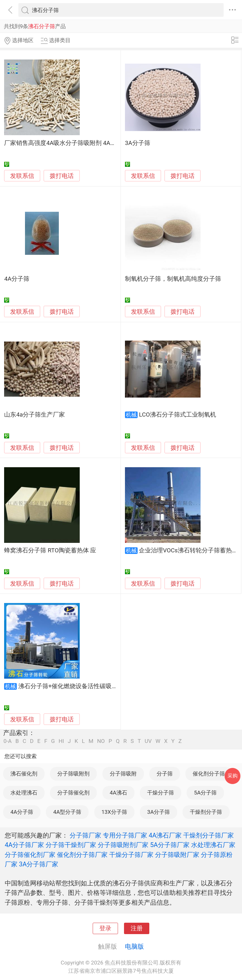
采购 (233, 776)
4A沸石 (118, 793)
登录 (105, 928)
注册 (137, 928)
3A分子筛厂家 (39, 864)
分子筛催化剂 (73, 793)
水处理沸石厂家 (213, 845)
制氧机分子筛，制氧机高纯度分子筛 (173, 279)
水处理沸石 (24, 793)
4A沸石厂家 (165, 835)
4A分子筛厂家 (24, 845)
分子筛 (165, 774)
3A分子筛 (138, 143)
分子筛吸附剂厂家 (123, 845)
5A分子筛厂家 (170, 845)
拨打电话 (62, 176)
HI (61, 741)
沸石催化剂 (24, 774)
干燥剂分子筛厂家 (208, 835)
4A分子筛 (17, 279)
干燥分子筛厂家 (131, 855)
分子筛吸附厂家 (177, 855)
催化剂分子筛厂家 (82, 855)
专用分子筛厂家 (125, 835)
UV (148, 741)
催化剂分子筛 (209, 774)
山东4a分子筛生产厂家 (34, 415)
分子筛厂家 (85, 835)
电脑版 (134, 946)
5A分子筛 (205, 793)
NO (101, 741)
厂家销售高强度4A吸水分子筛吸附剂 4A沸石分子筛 (72, 143)
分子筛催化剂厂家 (30, 855)
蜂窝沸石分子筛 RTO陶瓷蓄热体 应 (50, 550)
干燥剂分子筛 (206, 812)
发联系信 (22, 176)
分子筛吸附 (123, 774)
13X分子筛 (114, 812)
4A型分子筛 (67, 812)
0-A (8, 741)
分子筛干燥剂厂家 (71, 845)
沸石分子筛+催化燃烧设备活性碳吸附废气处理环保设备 (92, 686)
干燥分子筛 (161, 793)
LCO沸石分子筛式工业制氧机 (177, 415)
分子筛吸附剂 (73, 774)
